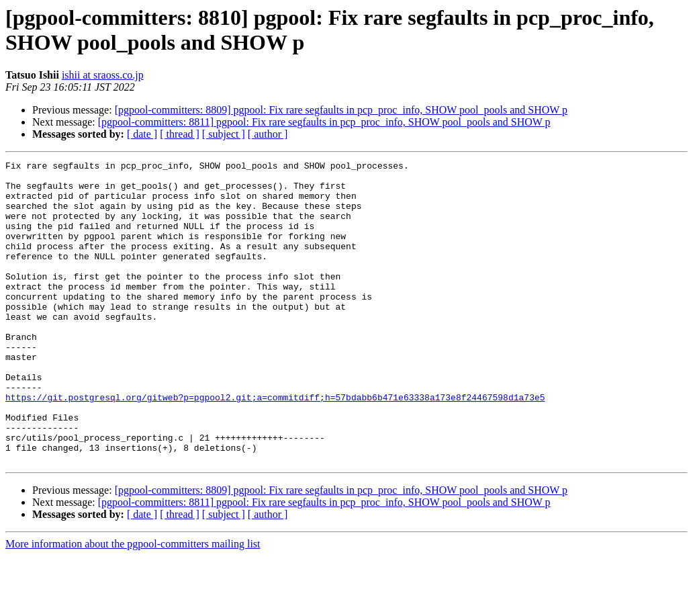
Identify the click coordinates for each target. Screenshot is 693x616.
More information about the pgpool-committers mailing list (133, 604)
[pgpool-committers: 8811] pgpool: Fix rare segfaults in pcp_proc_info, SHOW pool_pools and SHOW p (324, 122)
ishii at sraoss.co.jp (103, 75)
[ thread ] (180, 134)
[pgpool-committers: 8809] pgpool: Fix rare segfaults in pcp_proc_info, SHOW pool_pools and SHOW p (341, 110)
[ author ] (268, 134)
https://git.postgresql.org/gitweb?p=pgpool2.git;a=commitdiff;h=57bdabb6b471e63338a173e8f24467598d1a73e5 (275, 445)
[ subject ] (224, 134)
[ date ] (142, 134)
